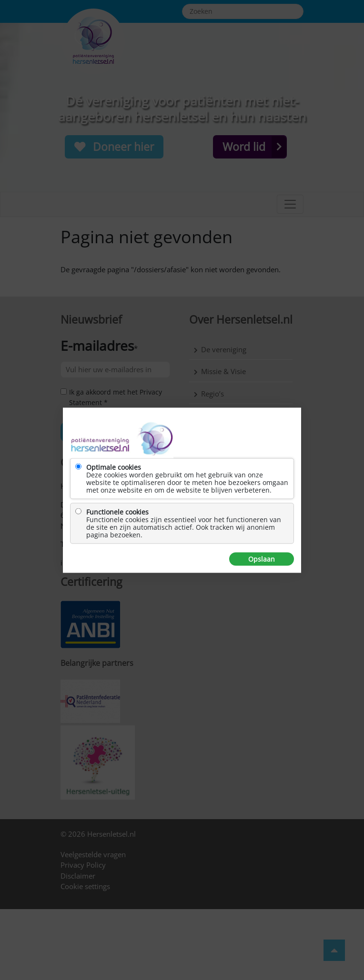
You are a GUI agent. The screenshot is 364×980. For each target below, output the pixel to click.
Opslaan (262, 559)
